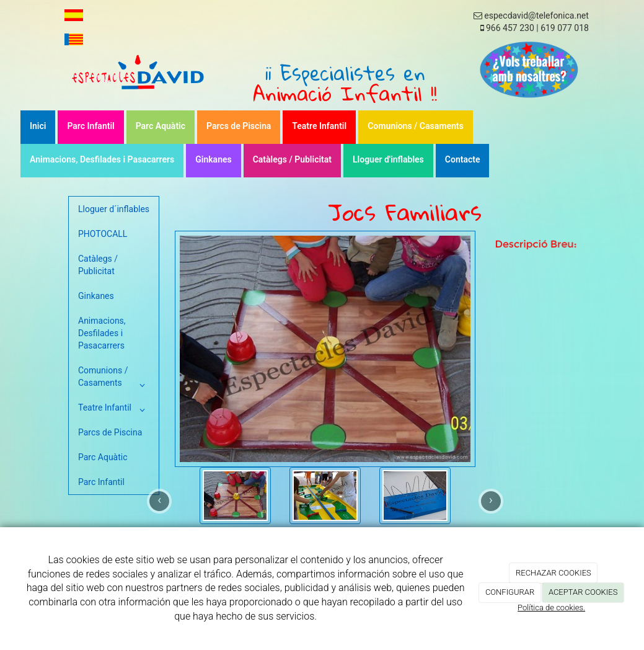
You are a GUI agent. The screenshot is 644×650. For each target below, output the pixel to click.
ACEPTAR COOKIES (583, 592)
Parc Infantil (90, 126)
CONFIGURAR (510, 592)
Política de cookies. (551, 608)
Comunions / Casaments (416, 126)
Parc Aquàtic (161, 126)
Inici (38, 126)
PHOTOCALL (103, 234)
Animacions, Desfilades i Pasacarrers (102, 159)
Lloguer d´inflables (114, 209)
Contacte (463, 159)
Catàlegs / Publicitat (292, 159)
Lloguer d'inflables (388, 159)
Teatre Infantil (319, 126)
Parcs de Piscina (239, 126)
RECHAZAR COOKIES (554, 573)
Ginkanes (213, 159)
